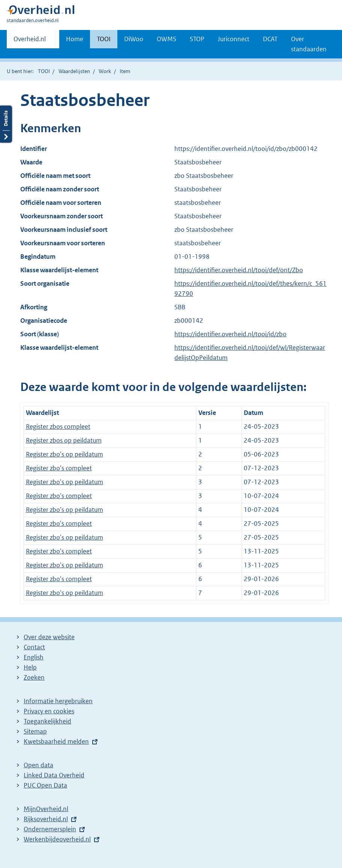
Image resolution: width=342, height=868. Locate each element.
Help (30, 667)
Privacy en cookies (49, 711)
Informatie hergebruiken (58, 701)
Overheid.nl (30, 41)
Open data (38, 765)
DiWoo (134, 39)
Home (75, 39)
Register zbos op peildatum (64, 440)
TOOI (104, 39)
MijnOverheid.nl (46, 809)
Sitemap (35, 731)
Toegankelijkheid (47, 721)
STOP (197, 39)
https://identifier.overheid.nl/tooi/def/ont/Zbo (239, 270)
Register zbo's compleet (59, 468)
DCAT (270, 39)
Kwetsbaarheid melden (56, 741)
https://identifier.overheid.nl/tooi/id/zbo (230, 334)
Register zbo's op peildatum (64, 454)
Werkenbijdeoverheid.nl (57, 839)
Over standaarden (309, 44)
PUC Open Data (45, 785)
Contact (34, 647)
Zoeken (34, 677)
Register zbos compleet (58, 427)
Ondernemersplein (50, 829)
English (34, 657)
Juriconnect (234, 39)
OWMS (166, 39)
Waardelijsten (74, 71)
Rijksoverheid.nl (46, 819)
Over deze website (49, 637)
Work (105, 71)
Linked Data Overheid (54, 775)
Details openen (6, 124)
